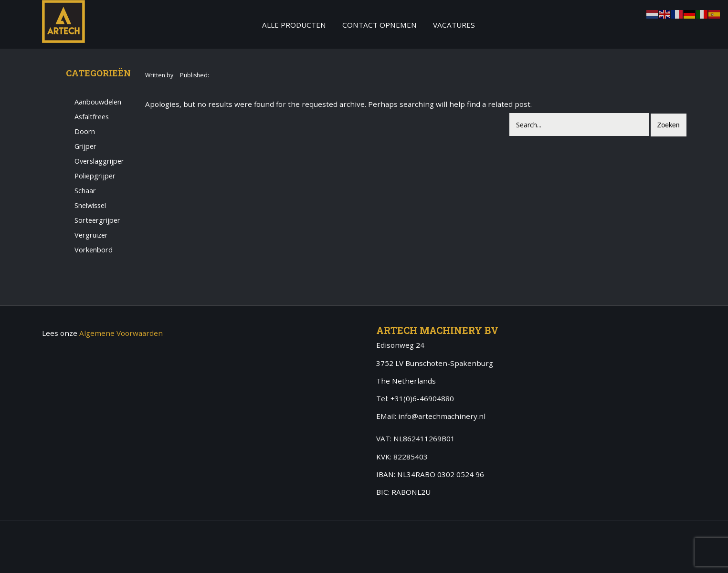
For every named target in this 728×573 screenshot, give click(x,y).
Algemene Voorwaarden (121, 333)
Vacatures (454, 25)
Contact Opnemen (380, 25)
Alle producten (294, 25)
